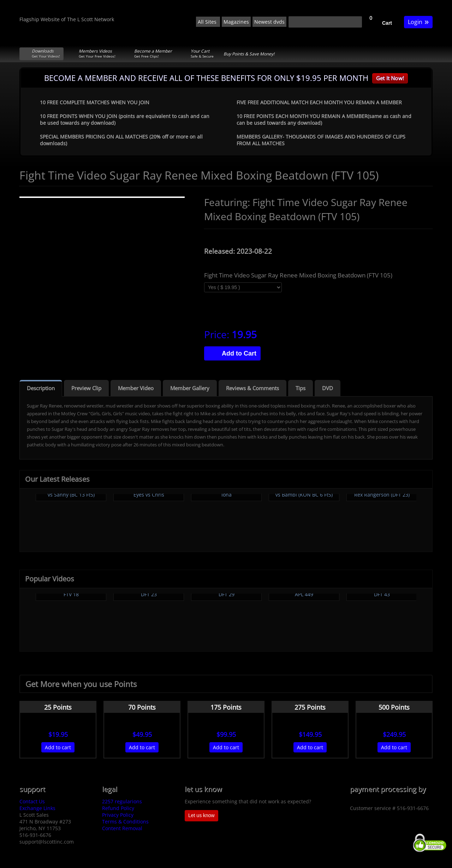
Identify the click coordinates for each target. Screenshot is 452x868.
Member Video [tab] (136, 388)
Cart (387, 23)
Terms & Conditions (125, 822)
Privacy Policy (118, 815)
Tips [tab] (301, 388)
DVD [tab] (328, 388)
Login (418, 21)
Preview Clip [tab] (86, 388)
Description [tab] (41, 388)
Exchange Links (37, 808)
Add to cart (58, 747)
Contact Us (32, 801)
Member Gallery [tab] (190, 388)
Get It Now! (390, 78)
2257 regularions (122, 801)
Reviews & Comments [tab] (252, 388)
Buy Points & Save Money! (249, 54)
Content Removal (122, 828)
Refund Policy (118, 808)
